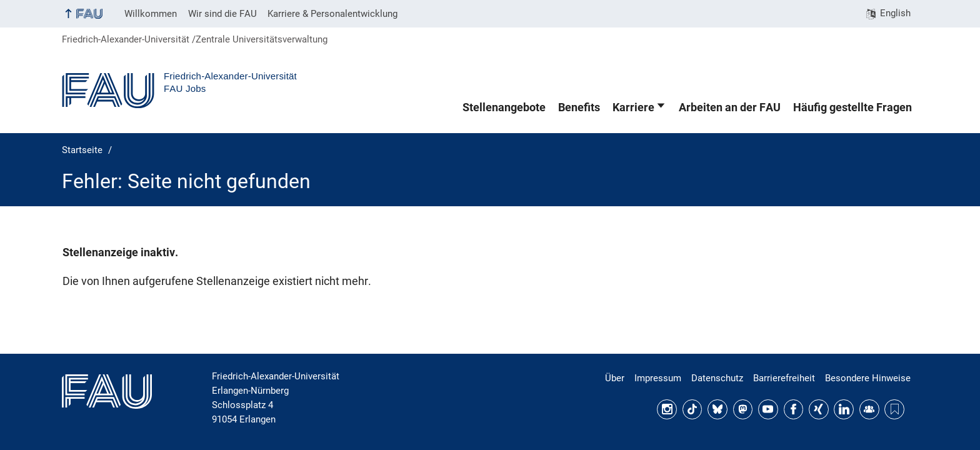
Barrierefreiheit (784, 378)
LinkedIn (844, 409)
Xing (819, 409)
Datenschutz (717, 378)
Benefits (579, 107)
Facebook (794, 409)
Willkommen (151, 14)
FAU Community (869, 409)
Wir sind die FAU (222, 14)
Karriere (633, 107)
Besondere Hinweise (868, 378)
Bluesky (717, 409)
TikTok (692, 409)
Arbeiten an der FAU (730, 107)
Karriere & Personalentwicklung (332, 14)
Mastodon (743, 409)
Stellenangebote (504, 107)
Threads (894, 409)
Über (615, 378)
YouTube (768, 409)
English (895, 13)
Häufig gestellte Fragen (852, 107)
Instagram (667, 409)
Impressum (658, 378)
